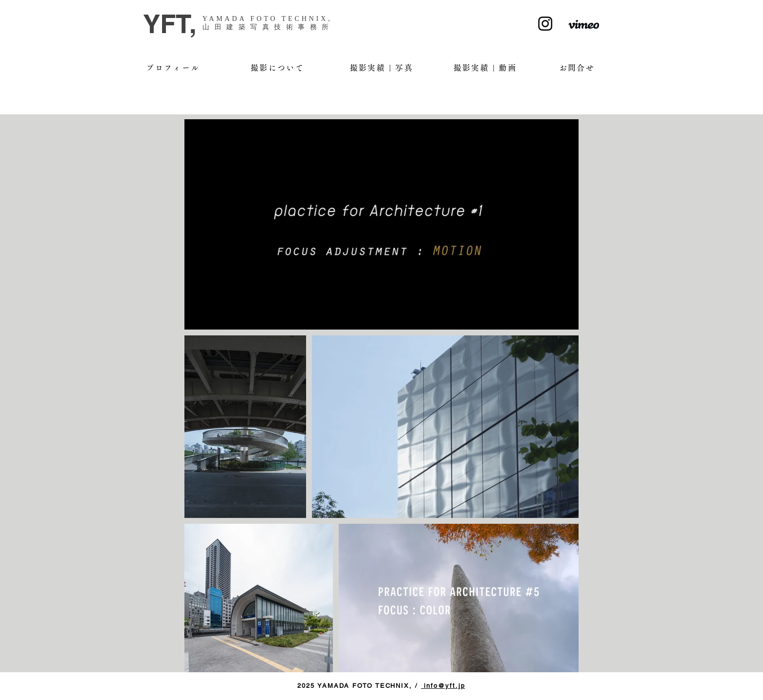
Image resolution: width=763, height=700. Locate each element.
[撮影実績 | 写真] (381, 68)
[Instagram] (545, 24)
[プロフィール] (173, 68)
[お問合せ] (577, 68)
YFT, (170, 24)
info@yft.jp (443, 686)
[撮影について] (277, 68)
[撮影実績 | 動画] (485, 68)
